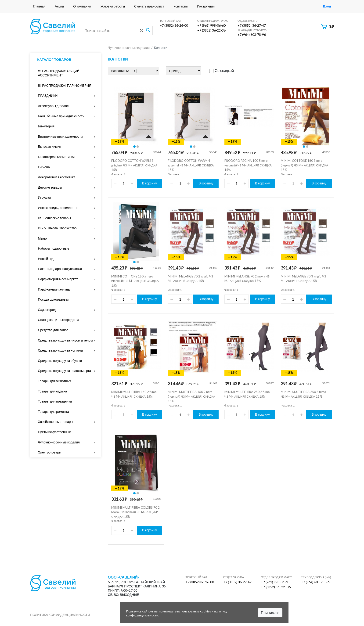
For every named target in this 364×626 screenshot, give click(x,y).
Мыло (42, 238)
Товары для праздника (55, 401)
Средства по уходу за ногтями (60, 350)
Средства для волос (53, 330)
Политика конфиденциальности (60, 615)
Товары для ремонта (53, 412)
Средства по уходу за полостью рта (64, 371)
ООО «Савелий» (124, 577)
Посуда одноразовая (54, 299)
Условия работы (113, 6)
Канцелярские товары (54, 218)
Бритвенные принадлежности (60, 136)
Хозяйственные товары (55, 422)
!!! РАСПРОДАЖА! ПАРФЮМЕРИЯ (65, 85)
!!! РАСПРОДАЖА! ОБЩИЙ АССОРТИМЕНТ (59, 73)
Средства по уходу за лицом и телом (65, 340)
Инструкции (206, 6)
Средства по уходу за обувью (60, 361)
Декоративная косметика (57, 177)
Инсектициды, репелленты (58, 208)
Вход (327, 6)
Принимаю (270, 613)
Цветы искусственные (54, 432)
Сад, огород (47, 310)
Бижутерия (46, 126)
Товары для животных (54, 381)
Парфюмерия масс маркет (58, 279)
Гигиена (44, 167)
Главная (39, 6)
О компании (82, 6)
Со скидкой (222, 71)
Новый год (46, 259)
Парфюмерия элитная (55, 289)
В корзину (150, 183)
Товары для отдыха (52, 391)
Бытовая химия (49, 146)
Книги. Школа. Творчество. (58, 228)
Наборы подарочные (54, 248)
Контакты (180, 6)
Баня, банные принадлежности (61, 116)
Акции (59, 6)
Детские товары (50, 187)
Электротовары (50, 452)
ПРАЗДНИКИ (48, 95)
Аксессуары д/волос (53, 106)
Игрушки (44, 197)
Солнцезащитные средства (58, 320)
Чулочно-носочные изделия (59, 442)
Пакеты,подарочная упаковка (60, 269)
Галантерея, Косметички (56, 157)
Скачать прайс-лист (149, 6)
